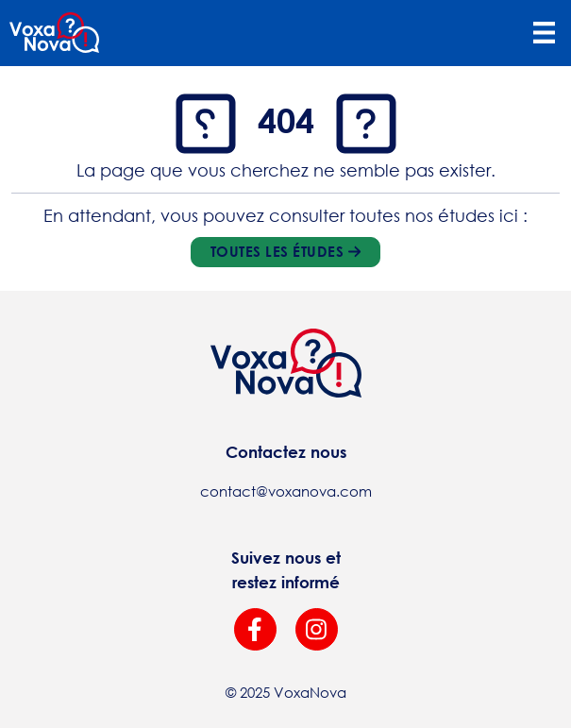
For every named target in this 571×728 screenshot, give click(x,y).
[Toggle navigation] (544, 33)
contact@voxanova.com (286, 491)
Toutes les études (285, 251)
